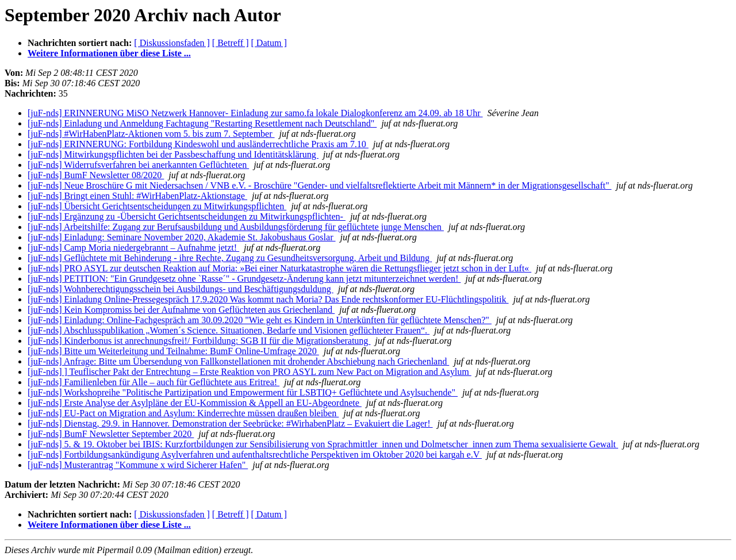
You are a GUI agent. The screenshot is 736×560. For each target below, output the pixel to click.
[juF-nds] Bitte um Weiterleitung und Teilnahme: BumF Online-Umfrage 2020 (173, 351)
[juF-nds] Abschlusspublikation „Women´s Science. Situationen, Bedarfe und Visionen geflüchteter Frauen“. (229, 330)
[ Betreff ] (231, 43)
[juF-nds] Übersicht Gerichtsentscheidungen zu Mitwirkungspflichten (157, 206)
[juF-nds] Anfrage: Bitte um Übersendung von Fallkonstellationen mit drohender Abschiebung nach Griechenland (238, 361)
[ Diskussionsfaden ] (172, 43)
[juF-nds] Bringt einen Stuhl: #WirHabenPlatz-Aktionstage (137, 196)
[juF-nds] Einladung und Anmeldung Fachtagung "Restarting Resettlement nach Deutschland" (202, 123)
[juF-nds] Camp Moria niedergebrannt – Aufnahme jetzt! (133, 248)
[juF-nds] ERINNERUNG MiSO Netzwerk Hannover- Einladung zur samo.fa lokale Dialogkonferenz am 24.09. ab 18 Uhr (255, 113)
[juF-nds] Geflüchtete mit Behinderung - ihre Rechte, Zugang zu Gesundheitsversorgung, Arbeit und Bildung (230, 258)
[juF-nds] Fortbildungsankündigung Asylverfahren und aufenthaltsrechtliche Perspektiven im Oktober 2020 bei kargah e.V (255, 454)
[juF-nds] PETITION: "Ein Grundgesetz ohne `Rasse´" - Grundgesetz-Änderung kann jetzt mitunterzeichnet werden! (244, 279)
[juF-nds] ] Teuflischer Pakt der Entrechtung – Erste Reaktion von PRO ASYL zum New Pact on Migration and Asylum (250, 372)
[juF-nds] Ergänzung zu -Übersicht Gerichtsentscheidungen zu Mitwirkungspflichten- (187, 216)
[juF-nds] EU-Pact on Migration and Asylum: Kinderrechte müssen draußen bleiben (183, 413)
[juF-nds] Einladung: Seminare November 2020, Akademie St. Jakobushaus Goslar (181, 237)
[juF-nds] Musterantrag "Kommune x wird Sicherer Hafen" (138, 465)
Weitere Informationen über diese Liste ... (109, 53)
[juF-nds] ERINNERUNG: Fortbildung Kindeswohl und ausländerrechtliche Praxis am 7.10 (198, 144)
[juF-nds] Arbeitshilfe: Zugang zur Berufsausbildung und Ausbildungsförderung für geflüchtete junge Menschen (236, 227)
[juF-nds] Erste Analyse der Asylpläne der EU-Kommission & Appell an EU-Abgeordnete (195, 403)
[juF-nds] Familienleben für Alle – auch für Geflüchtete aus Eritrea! (154, 382)
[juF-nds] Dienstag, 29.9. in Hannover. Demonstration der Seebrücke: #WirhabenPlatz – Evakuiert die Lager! (230, 423)
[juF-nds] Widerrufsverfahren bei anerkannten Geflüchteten (138, 165)
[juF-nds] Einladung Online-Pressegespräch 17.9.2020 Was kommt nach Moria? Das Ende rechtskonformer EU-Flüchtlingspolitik (268, 299)
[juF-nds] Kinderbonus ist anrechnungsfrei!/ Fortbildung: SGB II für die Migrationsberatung (199, 341)
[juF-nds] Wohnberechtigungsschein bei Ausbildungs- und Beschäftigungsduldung (181, 289)
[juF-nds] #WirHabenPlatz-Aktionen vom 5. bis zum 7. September (151, 134)
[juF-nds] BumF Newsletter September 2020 (111, 434)
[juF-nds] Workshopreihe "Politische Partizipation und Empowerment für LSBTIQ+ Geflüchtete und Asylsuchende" (243, 392)
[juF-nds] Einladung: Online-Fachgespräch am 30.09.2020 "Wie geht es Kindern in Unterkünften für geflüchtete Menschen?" (260, 320)
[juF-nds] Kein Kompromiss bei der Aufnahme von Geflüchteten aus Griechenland (181, 310)
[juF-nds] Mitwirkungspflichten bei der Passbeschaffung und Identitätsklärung (173, 154)
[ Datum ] (269, 43)
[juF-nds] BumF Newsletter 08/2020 (96, 175)
